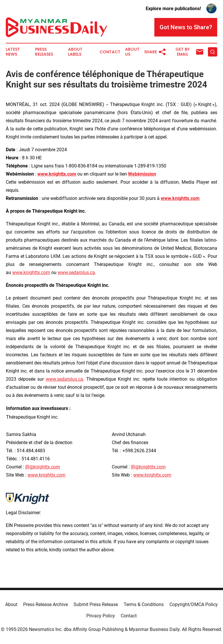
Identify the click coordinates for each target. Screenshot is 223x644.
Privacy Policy (101, 616)
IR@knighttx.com (43, 467)
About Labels (75, 52)
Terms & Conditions (144, 604)
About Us (132, 52)
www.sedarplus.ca (76, 272)
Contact (110, 52)
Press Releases (44, 52)
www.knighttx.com (31, 272)
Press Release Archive (45, 604)
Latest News (13, 52)
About (11, 604)
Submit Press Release (96, 604)
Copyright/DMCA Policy (194, 604)
